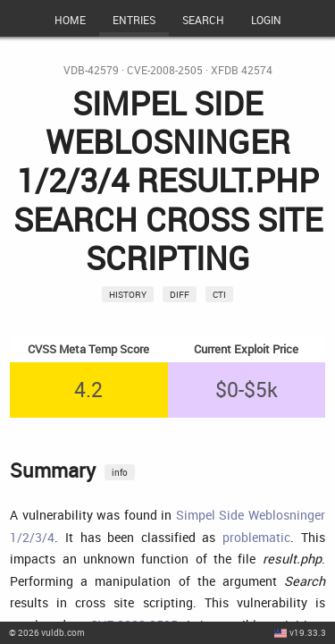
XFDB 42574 (242, 70)
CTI (219, 294)
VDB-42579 (91, 70)
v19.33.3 (308, 632)
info (120, 472)
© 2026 (47, 632)
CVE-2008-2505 (165, 70)
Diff (180, 294)
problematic (256, 537)
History (128, 294)
